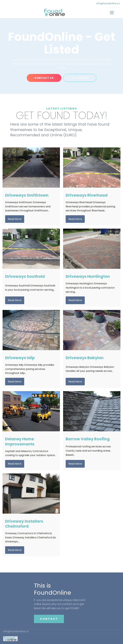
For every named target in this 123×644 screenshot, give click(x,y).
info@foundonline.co (108, 3)
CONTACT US (44, 78)
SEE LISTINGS (80, 78)
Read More (15, 219)
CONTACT (49, 619)
